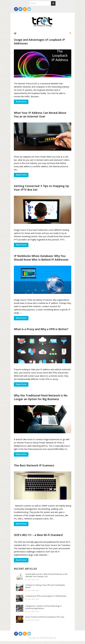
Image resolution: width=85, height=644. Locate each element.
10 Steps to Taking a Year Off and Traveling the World (45, 589)
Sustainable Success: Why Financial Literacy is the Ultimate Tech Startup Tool (46, 578)
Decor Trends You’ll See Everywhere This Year (45, 620)
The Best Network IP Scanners (34, 468)
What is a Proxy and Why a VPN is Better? (41, 331)
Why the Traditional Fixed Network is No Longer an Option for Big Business (41, 399)
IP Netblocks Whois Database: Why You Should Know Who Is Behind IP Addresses (41, 259)
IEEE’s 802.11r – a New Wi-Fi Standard (38, 538)
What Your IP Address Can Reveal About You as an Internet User (40, 115)
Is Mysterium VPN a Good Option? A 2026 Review (46, 599)
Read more (21, 102)
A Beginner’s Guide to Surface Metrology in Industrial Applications (43, 610)
